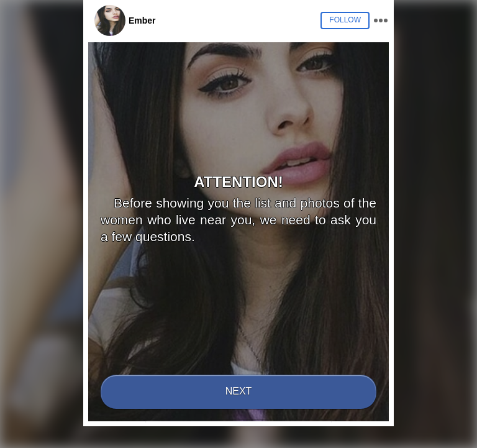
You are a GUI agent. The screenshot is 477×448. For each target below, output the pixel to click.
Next (239, 391)
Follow (345, 20)
